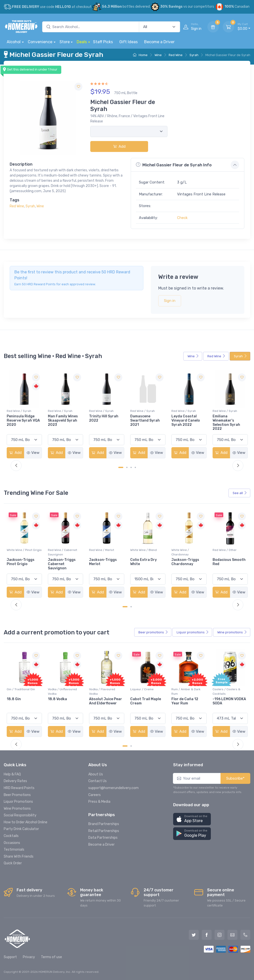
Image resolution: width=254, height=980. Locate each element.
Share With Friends (19, 856)
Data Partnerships (103, 838)
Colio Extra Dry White (185, 562)
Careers (95, 795)
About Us (96, 774)
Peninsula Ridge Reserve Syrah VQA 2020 (64, 420)
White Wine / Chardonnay (221, 552)
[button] (192, 819)
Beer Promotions (17, 795)
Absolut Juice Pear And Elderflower (147, 701)
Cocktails (11, 836)
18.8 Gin (55, 699)
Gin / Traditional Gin (62, 689)
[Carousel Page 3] (131, 467)
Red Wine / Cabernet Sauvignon (104, 552)
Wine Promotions (17, 809)
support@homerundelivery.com (113, 788)
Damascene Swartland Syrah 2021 (186, 420)
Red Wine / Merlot (143, 550)
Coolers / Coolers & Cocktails (21, 691)
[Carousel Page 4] (135, 467)
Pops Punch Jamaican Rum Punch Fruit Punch (23, 703)
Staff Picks (103, 42)
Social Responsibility (20, 815)
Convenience (40, 42)
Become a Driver (159, 42)
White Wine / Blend (185, 550)
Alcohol (14, 42)
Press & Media (99, 802)
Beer (153, 632)
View (33, 453)
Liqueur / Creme (183, 689)
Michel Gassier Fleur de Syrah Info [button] (174, 165)
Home (140, 55)
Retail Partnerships (104, 831)
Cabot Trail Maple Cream (187, 701)
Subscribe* (235, 778)
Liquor (193, 632)
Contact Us (97, 781)
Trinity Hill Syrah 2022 (145, 418)
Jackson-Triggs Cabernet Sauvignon (103, 564)
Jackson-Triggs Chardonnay (226, 562)
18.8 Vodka (99, 699)
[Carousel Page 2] (127, 467)
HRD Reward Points (19, 788)
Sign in (170, 301)
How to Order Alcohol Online (26, 822)
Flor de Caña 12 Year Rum (226, 701)
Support (10, 957)
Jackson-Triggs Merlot (144, 562)
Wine (158, 55)
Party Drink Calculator (21, 829)
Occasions (12, 843)
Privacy (29, 957)
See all (240, 493)
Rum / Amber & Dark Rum (227, 691)
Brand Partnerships (104, 824)
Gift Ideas (128, 42)
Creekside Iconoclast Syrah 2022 (22, 420)
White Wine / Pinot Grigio (24, 550)
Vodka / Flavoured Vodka (143, 691)
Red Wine (176, 55)
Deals (82, 42)
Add (119, 146)
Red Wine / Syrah (19, 411)
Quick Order (13, 863)
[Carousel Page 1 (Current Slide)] (121, 467)
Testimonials (14, 850)
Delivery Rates (15, 781)
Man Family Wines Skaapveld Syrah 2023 (104, 420)
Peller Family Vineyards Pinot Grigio (21, 564)
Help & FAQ (12, 774)
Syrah (194, 55)
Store (65, 42)
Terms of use (51, 957)
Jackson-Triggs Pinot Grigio (62, 562)
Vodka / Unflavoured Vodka (104, 691)
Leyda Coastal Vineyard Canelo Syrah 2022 (227, 420)
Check (182, 218)
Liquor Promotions (18, 802)
